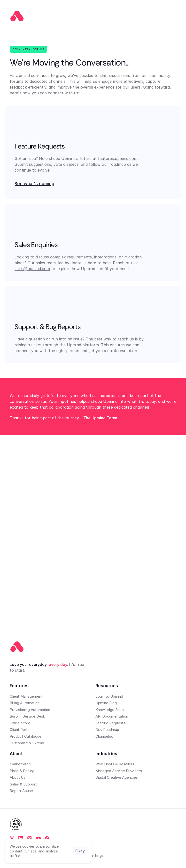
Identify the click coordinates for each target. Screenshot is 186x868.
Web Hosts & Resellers (115, 764)
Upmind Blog (106, 703)
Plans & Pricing (22, 771)
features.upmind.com (118, 158)
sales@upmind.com (32, 269)
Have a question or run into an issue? (50, 339)
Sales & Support (23, 784)
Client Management (26, 696)
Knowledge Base (110, 710)
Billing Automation (25, 703)
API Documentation (112, 716)
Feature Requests (110, 723)
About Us (18, 777)
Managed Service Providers (119, 771)
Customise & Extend (27, 743)
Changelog (104, 736)
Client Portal (20, 730)
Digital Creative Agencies (117, 777)
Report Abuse (21, 791)
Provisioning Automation (30, 710)
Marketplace (20, 764)
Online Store (20, 723)
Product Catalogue (26, 736)
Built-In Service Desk (27, 716)
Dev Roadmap (107, 730)
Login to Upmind (109, 696)
